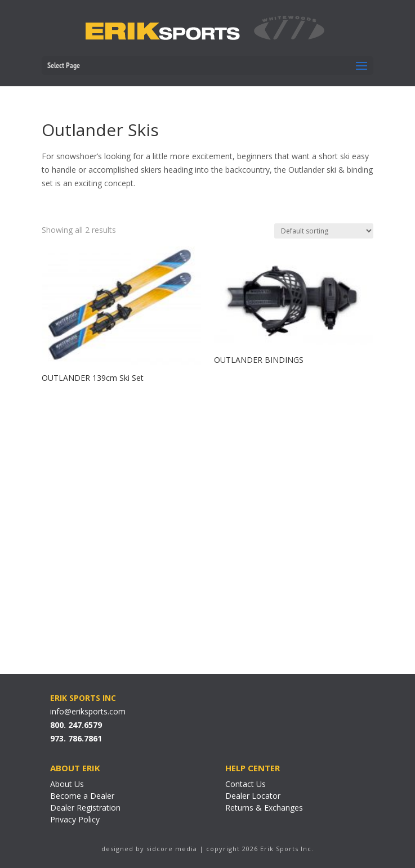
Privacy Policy (75, 819)
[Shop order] (324, 231)
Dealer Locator (253, 796)
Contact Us (246, 784)
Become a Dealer (82, 796)
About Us (67, 784)
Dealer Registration (85, 808)
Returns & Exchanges (264, 808)
